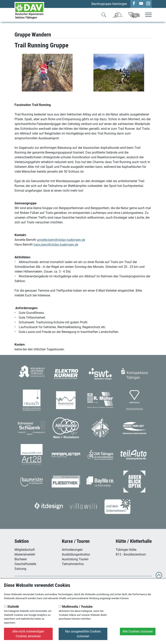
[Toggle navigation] (148, 15)
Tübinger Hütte (126, 550)
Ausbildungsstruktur (76, 554)
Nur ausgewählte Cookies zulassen (83, 634)
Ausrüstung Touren (75, 559)
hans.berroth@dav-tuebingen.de (56, 245)
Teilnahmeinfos (73, 564)
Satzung (20, 569)
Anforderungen (72, 550)
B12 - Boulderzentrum (131, 554)
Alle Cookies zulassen (138, 631)
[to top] (159, 577)
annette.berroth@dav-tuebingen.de (61, 240)
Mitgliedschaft (25, 550)
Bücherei (21, 559)
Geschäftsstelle (25, 564)
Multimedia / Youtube (76, 607)
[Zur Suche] (104, 16)
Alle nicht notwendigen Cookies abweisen (28, 634)
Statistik (12, 607)
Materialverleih (25, 554)
